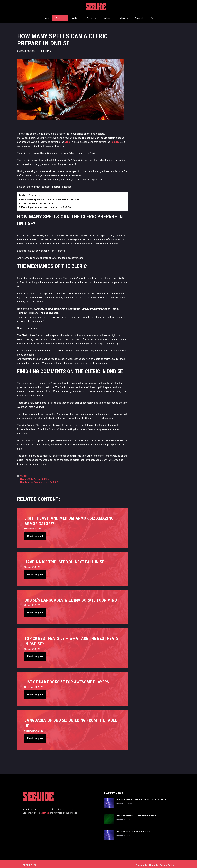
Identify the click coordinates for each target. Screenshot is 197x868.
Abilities (110, 17)
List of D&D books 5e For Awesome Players (67, 679)
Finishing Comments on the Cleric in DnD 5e (46, 205)
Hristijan (45, 48)
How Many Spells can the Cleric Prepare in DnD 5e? (50, 197)
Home (46, 17)
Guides (62, 17)
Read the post (35, 534)
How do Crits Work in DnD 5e (35, 476)
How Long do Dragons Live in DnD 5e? (39, 479)
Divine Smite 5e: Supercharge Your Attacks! (142, 797)
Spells (77, 17)
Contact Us (140, 17)
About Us (124, 17)
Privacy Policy (167, 863)
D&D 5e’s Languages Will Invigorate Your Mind (71, 597)
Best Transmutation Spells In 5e (136, 813)
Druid (68, 139)
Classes (93, 17)
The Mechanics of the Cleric (37, 201)
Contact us (141, 863)
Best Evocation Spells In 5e (133, 829)
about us (45, 810)
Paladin (115, 139)
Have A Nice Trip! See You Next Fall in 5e (64, 559)
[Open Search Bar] (153, 17)
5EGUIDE (96, 8)
